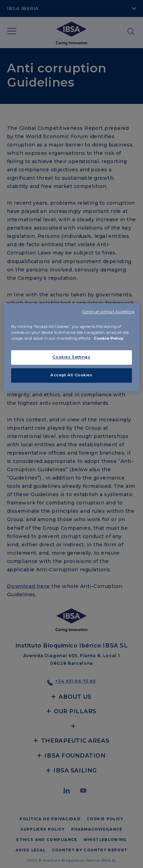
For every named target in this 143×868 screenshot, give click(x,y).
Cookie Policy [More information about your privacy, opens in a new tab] (109, 338)
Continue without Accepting (108, 312)
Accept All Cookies (71, 375)
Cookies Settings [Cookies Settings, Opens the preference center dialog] (71, 357)
